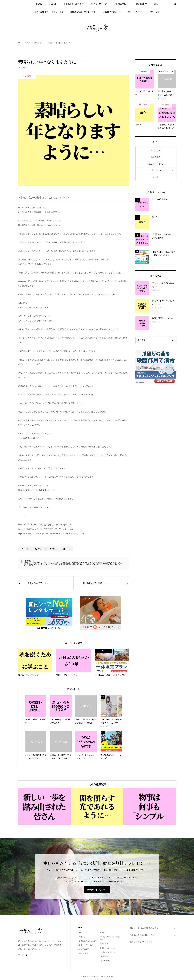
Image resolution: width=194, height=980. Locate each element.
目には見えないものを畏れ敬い (84, 564)
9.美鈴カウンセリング (108, 948)
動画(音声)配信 (122, 4)
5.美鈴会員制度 (83, 953)
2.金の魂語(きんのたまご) (87, 941)
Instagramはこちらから (97, 890)
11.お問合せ (104, 956)
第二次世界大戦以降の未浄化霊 (108, 564)
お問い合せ (155, 12)
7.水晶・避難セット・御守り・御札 (111, 938)
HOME (39, 4)
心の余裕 (92, 563)
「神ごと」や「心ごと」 (51, 563)
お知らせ (53, 4)
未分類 (156, 177)
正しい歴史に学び (47, 564)
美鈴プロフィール (135, 12)
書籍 (156, 4)
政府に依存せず (112, 563)
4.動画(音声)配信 (84, 949)
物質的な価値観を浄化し (63, 564)
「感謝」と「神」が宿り (32, 563)
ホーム (80, 933)
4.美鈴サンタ (156, 170)
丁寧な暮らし (66, 563)
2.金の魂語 (27, 561)
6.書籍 (102, 933)
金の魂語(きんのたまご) (74, 4)
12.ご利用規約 (105, 961)
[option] (44, 806)
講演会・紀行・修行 (100, 4)
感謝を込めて (101, 563)
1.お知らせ (156, 150)
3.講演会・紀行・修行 (85, 945)
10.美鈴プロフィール (108, 952)
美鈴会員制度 (141, 4)
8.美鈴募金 (104, 944)
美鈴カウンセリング (112, 12)
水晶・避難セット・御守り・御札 (49, 12)
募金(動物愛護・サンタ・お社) (83, 12)
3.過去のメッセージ (156, 164)
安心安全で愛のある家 (80, 563)
